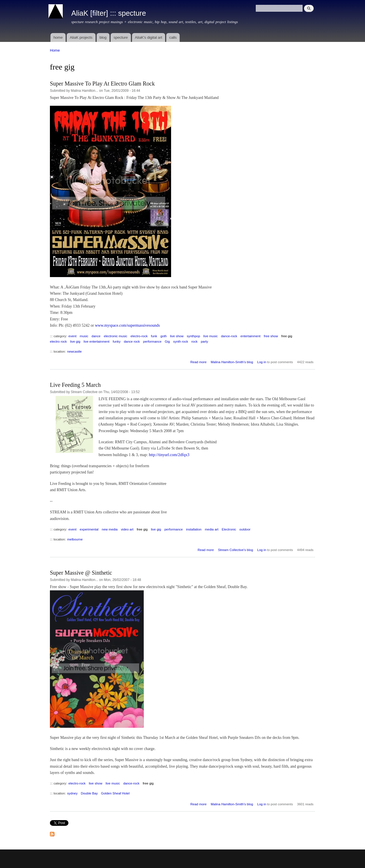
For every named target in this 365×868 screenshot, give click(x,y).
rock (194, 341)
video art (127, 529)
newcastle (75, 351)
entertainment (250, 336)
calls (173, 37)
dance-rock (229, 336)
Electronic (229, 529)
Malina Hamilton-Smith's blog (232, 362)
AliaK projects (81, 37)
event (72, 336)
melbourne (75, 539)
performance (152, 341)
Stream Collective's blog (235, 550)
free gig (287, 336)
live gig (75, 341)
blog (103, 37)
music (84, 336)
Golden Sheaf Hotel (115, 793)
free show (271, 336)
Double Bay (89, 793)
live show (177, 336)
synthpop (193, 336)
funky (116, 341)
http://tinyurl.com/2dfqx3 (169, 455)
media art (212, 529)
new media (110, 529)
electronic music (115, 336)
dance (96, 336)
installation (194, 529)
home (58, 37)
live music (210, 336)
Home (55, 50)
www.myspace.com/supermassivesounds (127, 325)
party (204, 341)
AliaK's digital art (149, 37)
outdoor (245, 529)
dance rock (132, 341)
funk (154, 336)
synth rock (181, 341)
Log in (262, 362)
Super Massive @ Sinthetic (81, 573)
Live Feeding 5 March (75, 385)
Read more (198, 362)
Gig (167, 341)
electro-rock (139, 336)
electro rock (58, 341)
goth (163, 336)
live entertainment (97, 341)
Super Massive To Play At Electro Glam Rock (102, 84)
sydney (72, 793)
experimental (89, 529)
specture (121, 37)
